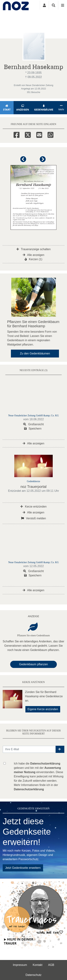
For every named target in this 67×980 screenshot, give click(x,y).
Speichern (33, 429)
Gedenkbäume (44, 108)
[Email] (39, 134)
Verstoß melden (34, 518)
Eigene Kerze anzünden (43, 709)
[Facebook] (17, 134)
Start (7, 108)
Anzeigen (23, 108)
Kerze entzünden (33, 507)
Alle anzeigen (33, 255)
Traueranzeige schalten (34, 249)
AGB (51, 965)
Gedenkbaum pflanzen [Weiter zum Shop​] (33, 664)
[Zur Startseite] (16, 5)
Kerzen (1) (33, 259)
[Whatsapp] (50, 134)
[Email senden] (29, 749)
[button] (24, 161)
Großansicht (33, 424)
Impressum (20, 965)
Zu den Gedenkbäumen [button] (35, 353)
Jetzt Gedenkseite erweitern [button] (23, 868)
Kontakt (38, 965)
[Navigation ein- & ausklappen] (63, 5)
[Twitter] (28, 134)
